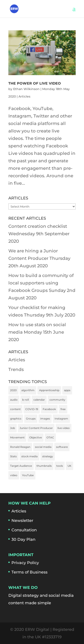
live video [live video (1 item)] (64, 428)
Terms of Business (29, 572)
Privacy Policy (25, 563)
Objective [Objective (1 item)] (36, 437)
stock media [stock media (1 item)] (29, 456)
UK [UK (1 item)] (69, 466)
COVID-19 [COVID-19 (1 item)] (32, 409)
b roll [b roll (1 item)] (26, 400)
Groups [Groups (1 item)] (31, 419)
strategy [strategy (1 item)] (48, 456)
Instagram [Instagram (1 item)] (61, 419)
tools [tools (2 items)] (60, 466)
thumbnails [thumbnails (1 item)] (44, 466)
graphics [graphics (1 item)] (16, 419)
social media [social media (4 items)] (43, 447)
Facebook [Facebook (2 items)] (49, 409)
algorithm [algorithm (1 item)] (28, 390)
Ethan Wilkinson (26, 89)
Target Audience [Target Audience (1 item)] (21, 466)
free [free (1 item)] (63, 409)
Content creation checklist (38, 226)
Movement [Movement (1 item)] (17, 437)
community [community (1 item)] (57, 400)
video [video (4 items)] (14, 475)
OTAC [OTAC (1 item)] (50, 437)
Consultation (24, 530)
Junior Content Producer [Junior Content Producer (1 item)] (36, 428)
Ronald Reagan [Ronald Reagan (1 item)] (20, 447)
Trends (16, 369)
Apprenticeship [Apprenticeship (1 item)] (49, 390)
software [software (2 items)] (62, 447)
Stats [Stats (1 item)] (13, 456)
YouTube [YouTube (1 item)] (28, 475)
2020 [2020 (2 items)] (13, 390)
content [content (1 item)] (15, 409)
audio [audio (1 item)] (14, 400)
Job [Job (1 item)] (13, 428)
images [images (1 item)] (45, 419)
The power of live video (35, 83)
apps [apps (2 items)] (67, 390)
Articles (24, 96)
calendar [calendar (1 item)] (39, 400)
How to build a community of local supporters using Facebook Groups (41, 283)
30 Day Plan (23, 539)
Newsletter (22, 521)
